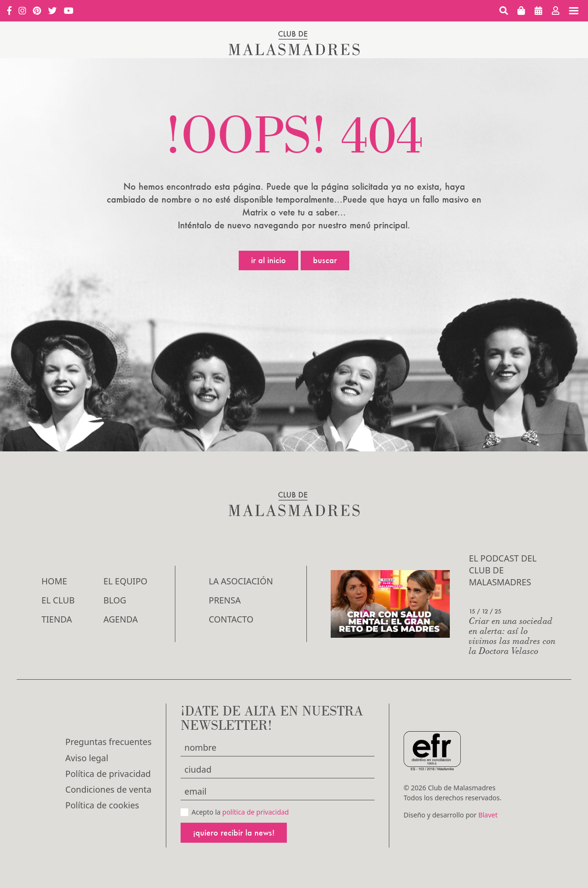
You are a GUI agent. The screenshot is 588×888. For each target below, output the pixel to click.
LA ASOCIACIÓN (241, 581)
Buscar (325, 260)
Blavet (488, 815)
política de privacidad (256, 812)
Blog (115, 600)
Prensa (225, 600)
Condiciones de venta (108, 789)
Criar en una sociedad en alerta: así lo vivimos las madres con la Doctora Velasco (512, 635)
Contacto (231, 619)
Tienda (57, 619)
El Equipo (125, 581)
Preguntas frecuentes (108, 742)
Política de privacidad (108, 774)
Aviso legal (87, 758)
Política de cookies (102, 805)
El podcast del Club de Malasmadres (503, 570)
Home (54, 581)
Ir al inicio (269, 260)
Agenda (121, 619)
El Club (58, 600)
